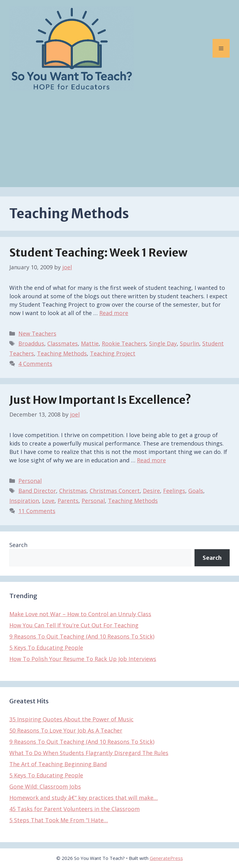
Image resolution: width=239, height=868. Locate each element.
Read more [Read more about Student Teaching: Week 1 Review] (114, 313)
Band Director (37, 491)
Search (18, 545)
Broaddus (31, 343)
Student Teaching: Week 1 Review (98, 253)
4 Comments (35, 364)
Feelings (174, 491)
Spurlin (190, 343)
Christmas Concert (115, 491)
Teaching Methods (62, 353)
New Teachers (37, 333)
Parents (68, 501)
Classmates (63, 343)
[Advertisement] (119, 144)
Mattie (90, 343)
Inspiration (24, 501)
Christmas (73, 491)
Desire (151, 491)
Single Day (163, 343)
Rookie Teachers (124, 343)
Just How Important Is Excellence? (100, 400)
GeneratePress (166, 858)
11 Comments (37, 511)
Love (48, 501)
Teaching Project (113, 353)
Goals (196, 491)
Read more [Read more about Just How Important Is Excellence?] (151, 460)
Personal (30, 481)
